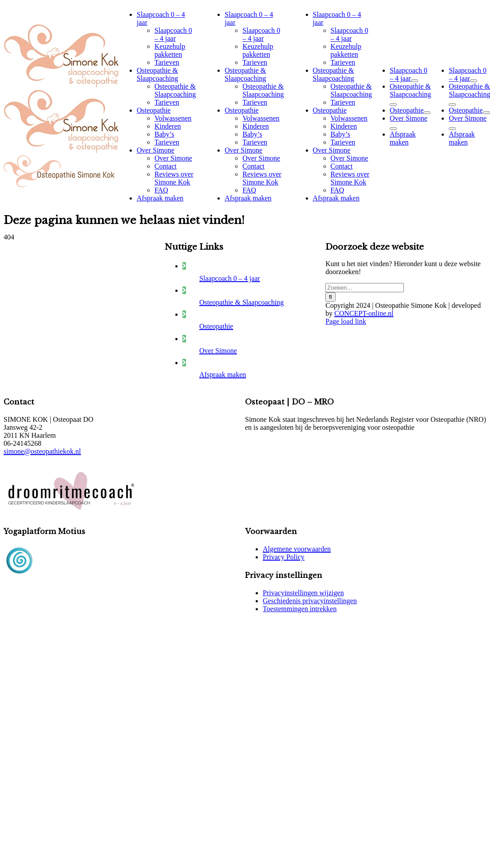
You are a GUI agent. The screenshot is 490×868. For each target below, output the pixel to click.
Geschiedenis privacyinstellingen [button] (310, 601)
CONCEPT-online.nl (364, 313)
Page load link (346, 321)
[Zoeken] (330, 297)
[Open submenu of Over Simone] (393, 129)
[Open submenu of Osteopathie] (427, 113)
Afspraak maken (223, 375)
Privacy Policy (284, 557)
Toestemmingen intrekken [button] (300, 609)
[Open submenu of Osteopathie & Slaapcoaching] (393, 105)
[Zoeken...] (365, 288)
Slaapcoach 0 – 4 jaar (230, 278)
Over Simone (218, 351)
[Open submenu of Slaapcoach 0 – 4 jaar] (415, 81)
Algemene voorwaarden (297, 549)
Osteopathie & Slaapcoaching (241, 302)
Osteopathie (216, 326)
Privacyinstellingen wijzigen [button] (303, 593)
